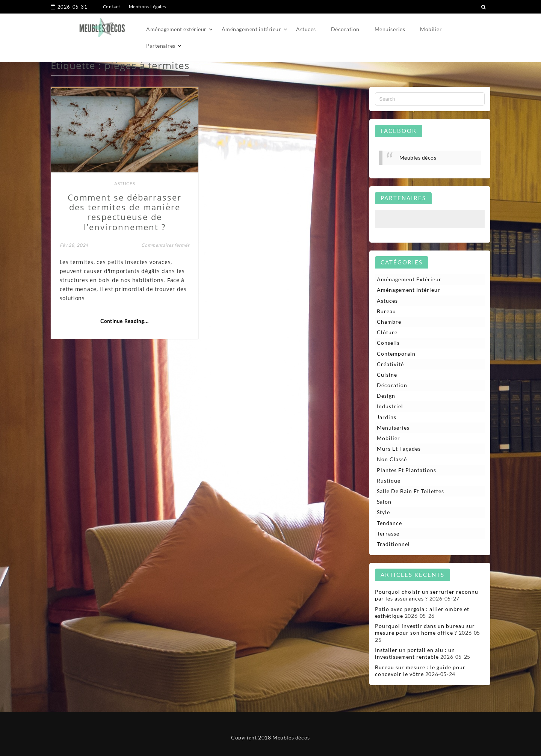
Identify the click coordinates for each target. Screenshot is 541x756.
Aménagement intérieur (252, 29)
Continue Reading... (125, 321)
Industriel (390, 406)
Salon (384, 502)
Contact (112, 7)
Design (386, 396)
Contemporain (396, 354)
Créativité (390, 364)
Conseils (388, 343)
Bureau (386, 311)
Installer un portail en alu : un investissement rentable (415, 653)
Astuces (306, 29)
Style (383, 512)
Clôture (387, 332)
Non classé (392, 459)
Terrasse (388, 533)
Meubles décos (418, 158)
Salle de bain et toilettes (410, 491)
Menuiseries (390, 29)
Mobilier (431, 29)
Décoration (345, 29)
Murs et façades (399, 449)
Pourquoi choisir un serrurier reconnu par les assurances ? (427, 595)
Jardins (387, 417)
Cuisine (387, 375)
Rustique (389, 481)
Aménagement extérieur (176, 29)
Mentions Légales (148, 7)
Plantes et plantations (407, 470)
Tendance (389, 523)
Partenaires (161, 46)
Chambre (389, 322)
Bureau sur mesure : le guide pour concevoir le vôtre (420, 671)
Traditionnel (393, 544)
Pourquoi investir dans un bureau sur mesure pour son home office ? (425, 629)
